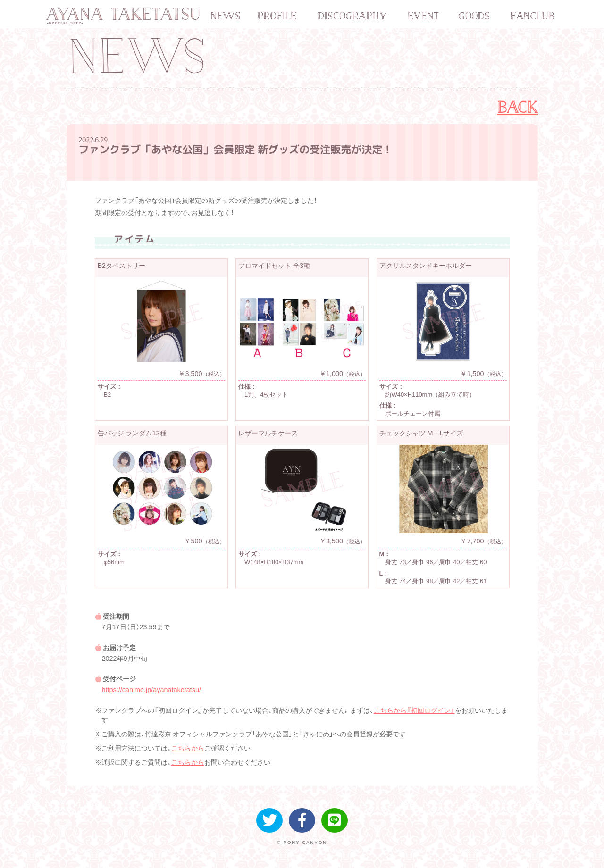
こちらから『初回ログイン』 (414, 710)
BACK (518, 107)
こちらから (188, 748)
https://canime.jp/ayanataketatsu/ (151, 690)
